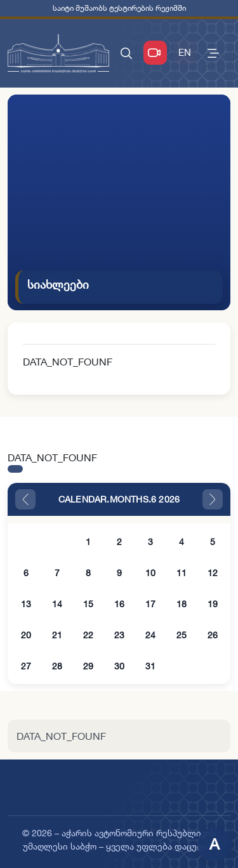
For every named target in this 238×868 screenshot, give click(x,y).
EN (185, 52)
